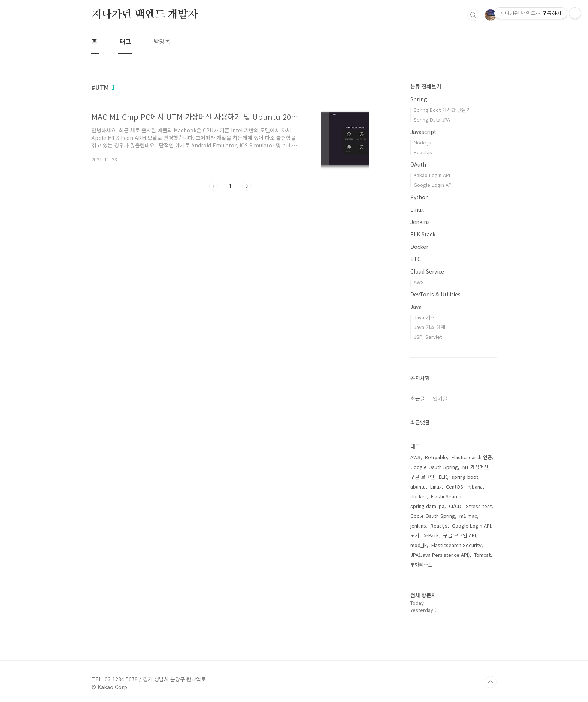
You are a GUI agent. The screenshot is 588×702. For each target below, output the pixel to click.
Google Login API (433, 185)
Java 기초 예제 (429, 327)
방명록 (162, 41)
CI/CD (455, 506)
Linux (417, 209)
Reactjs (439, 525)
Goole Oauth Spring (433, 516)
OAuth (418, 164)
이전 (214, 186)
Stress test (479, 506)
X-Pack (431, 535)
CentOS (454, 486)
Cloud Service (427, 271)
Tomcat (482, 555)
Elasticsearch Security (456, 545)
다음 (247, 186)
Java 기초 (424, 317)
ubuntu (418, 486)
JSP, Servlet (428, 337)
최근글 (418, 398)
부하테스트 (421, 564)
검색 (473, 15)
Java (416, 307)
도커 (415, 535)
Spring (419, 99)
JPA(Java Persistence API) (440, 555)
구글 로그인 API (460, 535)
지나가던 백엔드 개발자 (145, 15)
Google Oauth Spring (434, 467)
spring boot (465, 477)
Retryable (436, 457)
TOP (490, 682)
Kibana (475, 486)
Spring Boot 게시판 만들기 (442, 110)
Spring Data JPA (432, 120)
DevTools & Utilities (435, 294)
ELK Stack (423, 234)
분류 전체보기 (426, 86)
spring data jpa (427, 506)
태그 (125, 41)
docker (418, 496)
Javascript (423, 132)
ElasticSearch (446, 496)
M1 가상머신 (475, 467)
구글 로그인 (422, 477)
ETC (415, 259)
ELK (443, 477)
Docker (419, 247)
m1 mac (468, 516)
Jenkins (420, 222)
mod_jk (418, 545)
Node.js (422, 142)
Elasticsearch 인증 (472, 457)
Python (419, 197)
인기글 (440, 398)
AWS (419, 282)
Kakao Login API (432, 175)
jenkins (418, 525)
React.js (423, 152)
